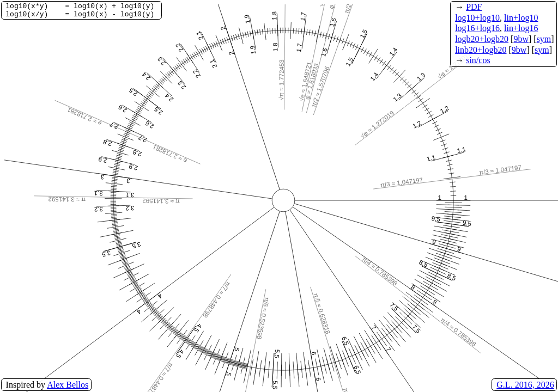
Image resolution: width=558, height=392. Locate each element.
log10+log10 (477, 18)
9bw (521, 39)
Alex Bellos (68, 385)
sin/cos (478, 60)
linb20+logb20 (481, 50)
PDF (474, 7)
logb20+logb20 (482, 39)
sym (544, 39)
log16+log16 (477, 28)
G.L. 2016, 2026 (525, 385)
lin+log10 (521, 18)
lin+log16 (521, 28)
